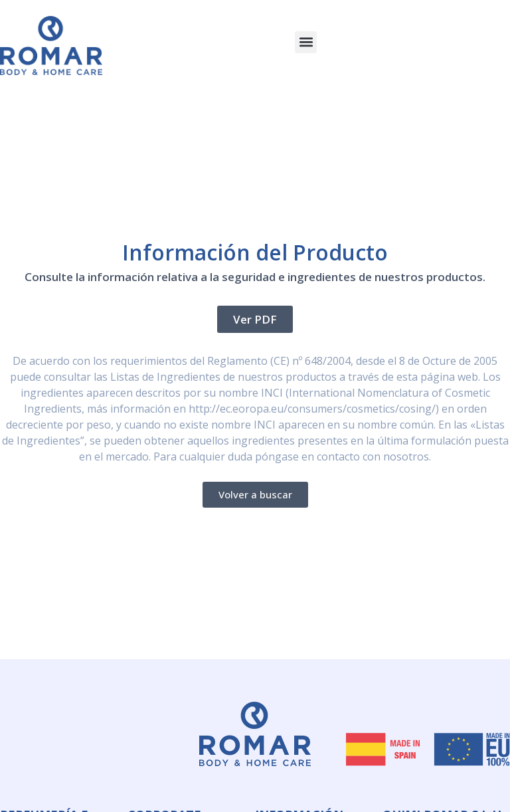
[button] (306, 42)
